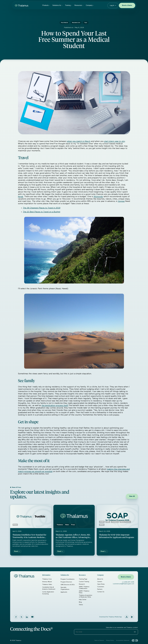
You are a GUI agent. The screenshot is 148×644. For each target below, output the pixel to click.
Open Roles (101, 584)
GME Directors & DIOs (68, 585)
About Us (100, 579)
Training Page (83, 579)
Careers (100, 582)
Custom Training (84, 582)
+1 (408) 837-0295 (128, 582)
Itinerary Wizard (47, 582)
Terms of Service (99, 640)
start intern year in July (115, 141)
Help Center (83, 600)
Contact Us (101, 592)
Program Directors (66, 582)
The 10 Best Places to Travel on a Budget (42, 212)
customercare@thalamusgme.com (123, 584)
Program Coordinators (68, 579)
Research (82, 584)
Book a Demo (127, 5)
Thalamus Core (47, 579)
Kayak (21, 197)
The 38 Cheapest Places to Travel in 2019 (42, 208)
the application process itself (55, 405)
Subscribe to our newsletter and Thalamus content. (122, 628)
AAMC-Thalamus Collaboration (84, 588)
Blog (80, 602)
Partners (100, 589)
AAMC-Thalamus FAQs (84, 592)
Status (81, 605)
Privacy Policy (110, 640)
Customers (101, 587)
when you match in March (79, 141)
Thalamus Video (47, 584)
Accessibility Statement (123, 640)
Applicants (64, 592)
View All (132, 496)
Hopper (121, 201)
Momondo (98, 197)
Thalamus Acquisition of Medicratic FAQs (86, 596)
